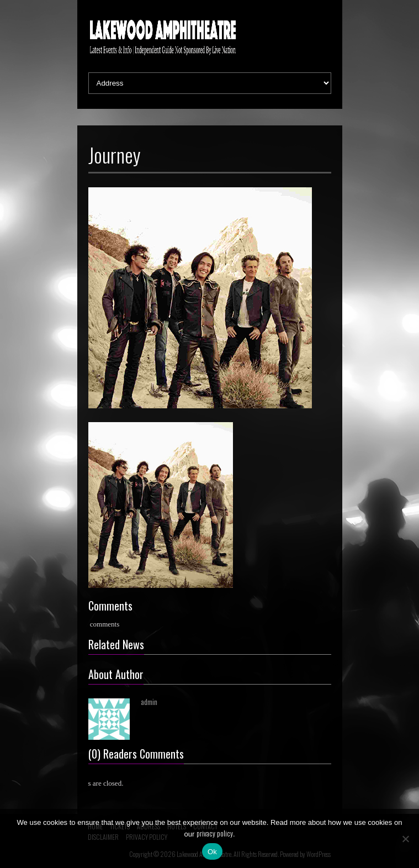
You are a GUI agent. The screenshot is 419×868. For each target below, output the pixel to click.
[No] (405, 839)
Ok (212, 852)
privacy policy (215, 833)
